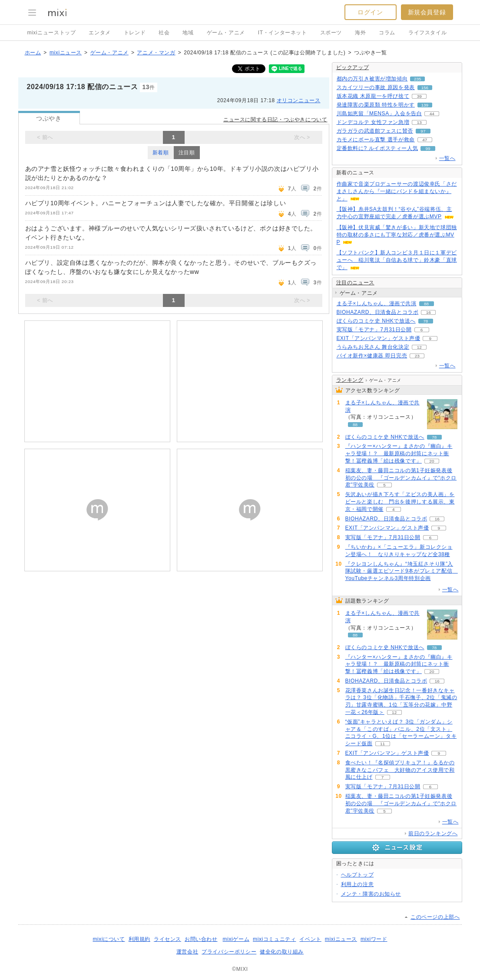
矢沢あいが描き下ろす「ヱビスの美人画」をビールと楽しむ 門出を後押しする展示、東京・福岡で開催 (400, 502)
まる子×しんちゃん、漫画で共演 (377, 303)
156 (425, 88)
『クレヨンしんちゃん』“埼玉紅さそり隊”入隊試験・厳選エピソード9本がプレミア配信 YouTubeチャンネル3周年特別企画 (402, 571)
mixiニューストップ (52, 33)
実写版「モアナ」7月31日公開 (374, 330)
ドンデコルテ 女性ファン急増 (373, 122)
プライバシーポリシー (229, 952)
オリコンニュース (299, 100)
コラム (387, 33)
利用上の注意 (358, 884)
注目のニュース (355, 283)
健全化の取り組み (282, 952)
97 (423, 131)
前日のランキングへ (433, 833)
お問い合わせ (201, 939)
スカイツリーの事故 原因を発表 (376, 87)
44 (432, 114)
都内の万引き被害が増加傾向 (372, 79)
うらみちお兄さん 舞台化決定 (373, 347)
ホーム (33, 53)
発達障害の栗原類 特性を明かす (376, 105)
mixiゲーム (236, 939)
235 (418, 79)
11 (382, 744)
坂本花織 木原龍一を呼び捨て (373, 96)
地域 (188, 33)
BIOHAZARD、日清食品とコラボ (378, 312)
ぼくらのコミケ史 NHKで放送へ (376, 321)
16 (429, 312)
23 (417, 356)
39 (419, 96)
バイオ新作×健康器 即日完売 (372, 356)
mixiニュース (66, 53)
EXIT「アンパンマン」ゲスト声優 (379, 338)
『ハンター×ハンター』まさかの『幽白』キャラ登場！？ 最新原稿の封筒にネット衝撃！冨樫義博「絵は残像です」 (399, 453)
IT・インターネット (283, 33)
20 (432, 461)
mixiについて (109, 939)
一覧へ (447, 158)
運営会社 (187, 952)
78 (425, 321)
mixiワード (374, 939)
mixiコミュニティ (274, 939)
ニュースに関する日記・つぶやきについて (275, 120)
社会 (164, 33)
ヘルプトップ (358, 875)
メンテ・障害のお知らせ (371, 894)
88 (426, 304)
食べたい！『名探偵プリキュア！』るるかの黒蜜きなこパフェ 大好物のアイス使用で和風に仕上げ (400, 770)
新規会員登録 (427, 12)
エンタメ (99, 33)
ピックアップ (353, 67)
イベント (310, 939)
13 (419, 122)
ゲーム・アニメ (226, 33)
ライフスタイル (427, 33)
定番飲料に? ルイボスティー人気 (377, 148)
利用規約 (139, 939)
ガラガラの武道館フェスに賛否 (375, 131)
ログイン (370, 12)
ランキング (350, 380)
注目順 (187, 153)
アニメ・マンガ (156, 53)
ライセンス (167, 939)
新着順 (161, 153)
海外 (360, 33)
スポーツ (331, 33)
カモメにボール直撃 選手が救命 (376, 140)
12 (419, 347)
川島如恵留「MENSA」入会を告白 (379, 113)
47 (425, 140)
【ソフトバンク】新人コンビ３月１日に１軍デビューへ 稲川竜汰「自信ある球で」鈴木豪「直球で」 (397, 260)
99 (428, 148)
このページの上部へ (435, 917)
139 (425, 105)
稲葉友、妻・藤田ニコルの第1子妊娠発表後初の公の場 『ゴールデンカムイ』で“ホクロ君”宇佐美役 (401, 478)
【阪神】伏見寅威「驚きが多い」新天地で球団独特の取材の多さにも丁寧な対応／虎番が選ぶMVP (397, 235)
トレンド (135, 33)
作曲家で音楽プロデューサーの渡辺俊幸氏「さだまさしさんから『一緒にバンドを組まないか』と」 (397, 191)
